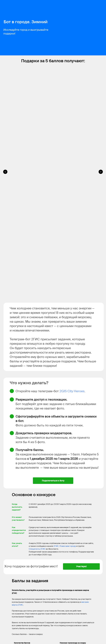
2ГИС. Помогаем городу (65, 379)
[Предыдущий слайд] (5, 98)
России (52, 618)
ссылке (46, 625)
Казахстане (59, 618)
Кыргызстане (69, 618)
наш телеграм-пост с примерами (62, 552)
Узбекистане (79, 618)
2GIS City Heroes (72, 224)
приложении (44, 634)
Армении (23, 621)
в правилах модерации (39, 539)
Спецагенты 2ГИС (37, 382)
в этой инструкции (66, 549)
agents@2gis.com (35, 598)
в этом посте (56, 526)
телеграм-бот (37, 523)
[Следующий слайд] (101, 98)
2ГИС (19, 618)
